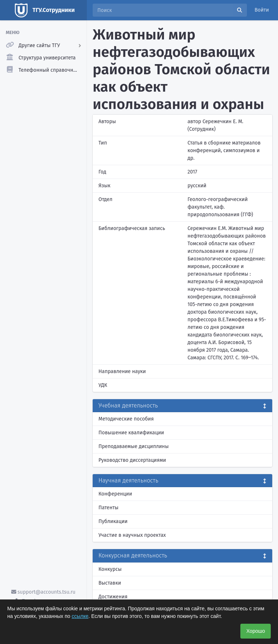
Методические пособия (126, 419)
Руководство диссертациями (132, 460)
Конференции (115, 494)
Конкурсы (110, 569)
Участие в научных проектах (132, 535)
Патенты (108, 508)
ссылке (80, 616)
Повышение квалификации (131, 433)
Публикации (113, 521)
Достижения (113, 597)
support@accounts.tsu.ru (43, 592)
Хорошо (256, 631)
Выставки (110, 583)
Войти (262, 10)
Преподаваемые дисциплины (134, 446)
